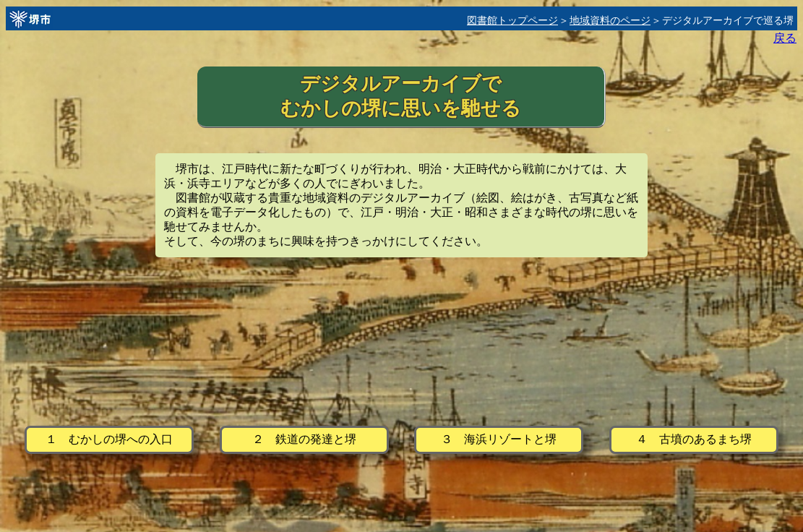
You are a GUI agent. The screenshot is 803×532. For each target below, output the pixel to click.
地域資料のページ (610, 21)
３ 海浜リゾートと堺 (499, 439)
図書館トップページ (512, 21)
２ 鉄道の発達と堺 (304, 439)
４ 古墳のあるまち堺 (694, 439)
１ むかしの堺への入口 (109, 439)
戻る (785, 38)
